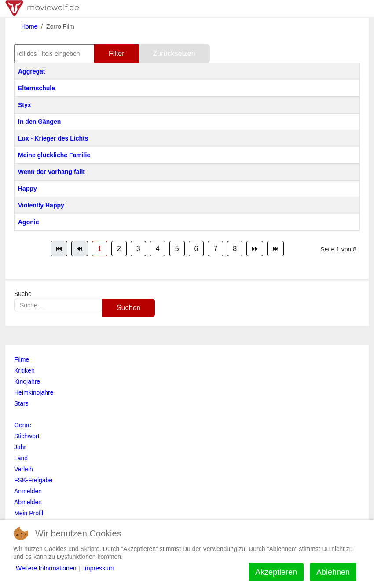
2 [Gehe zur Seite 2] (119, 249)
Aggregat (31, 71)
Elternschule (37, 88)
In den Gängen (39, 122)
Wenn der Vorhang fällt (51, 172)
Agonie (28, 222)
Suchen (128, 308)
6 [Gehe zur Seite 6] (196, 249)
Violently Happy (41, 205)
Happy (27, 189)
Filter (117, 54)
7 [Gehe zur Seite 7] (215, 249)
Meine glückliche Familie (54, 155)
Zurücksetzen (174, 54)
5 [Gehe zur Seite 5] (177, 249)
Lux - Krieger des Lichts (53, 138)
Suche (23, 294)
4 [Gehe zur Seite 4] (158, 249)
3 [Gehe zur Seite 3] (138, 249)
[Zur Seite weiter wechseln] (255, 249)
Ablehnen (333, 572)
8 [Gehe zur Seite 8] (235, 249)
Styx (25, 105)
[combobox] (58, 305)
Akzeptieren (276, 572)
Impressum (98, 568)
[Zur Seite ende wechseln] (275, 249)
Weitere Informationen (46, 568)
